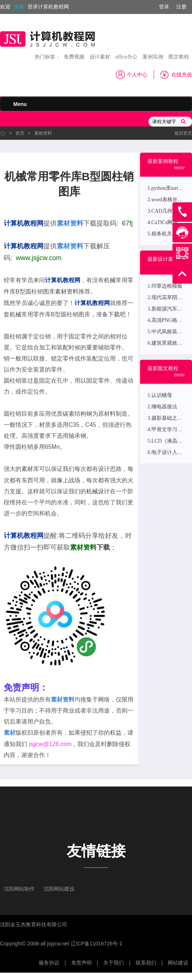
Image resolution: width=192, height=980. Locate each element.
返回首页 (183, 133)
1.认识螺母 (160, 395)
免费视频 (74, 57)
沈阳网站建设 (59, 889)
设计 (104, 469)
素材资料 (43, 133)
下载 (114, 314)
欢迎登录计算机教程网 (34, 7)
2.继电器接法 (162, 407)
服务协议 (49, 963)
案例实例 (153, 57)
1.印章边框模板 (165, 286)
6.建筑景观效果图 (167, 343)
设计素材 (100, 57)
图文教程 (179, 57)
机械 (110, 280)
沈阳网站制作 (19, 889)
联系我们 (146, 963)
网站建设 (178, 963)
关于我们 (114, 963)
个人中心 (137, 75)
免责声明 (81, 963)
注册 (181, 7)
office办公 (126, 57)
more (179, 168)
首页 (20, 133)
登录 (164, 7)
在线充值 (182, 75)
